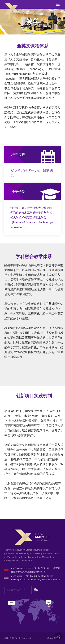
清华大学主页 (54, 638)
